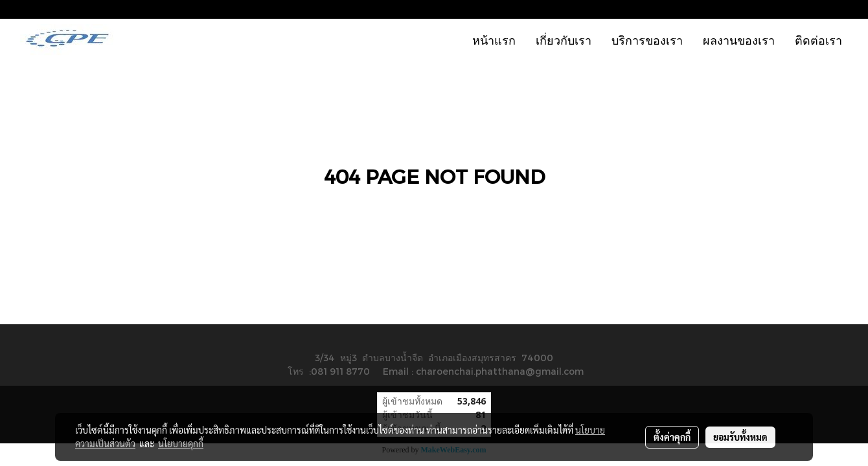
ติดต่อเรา (818, 40)
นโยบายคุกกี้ (181, 443)
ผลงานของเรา (739, 40)
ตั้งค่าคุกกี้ (672, 437)
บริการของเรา (647, 40)
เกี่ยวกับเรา (564, 40)
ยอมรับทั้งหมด (740, 437)
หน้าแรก (494, 40)
